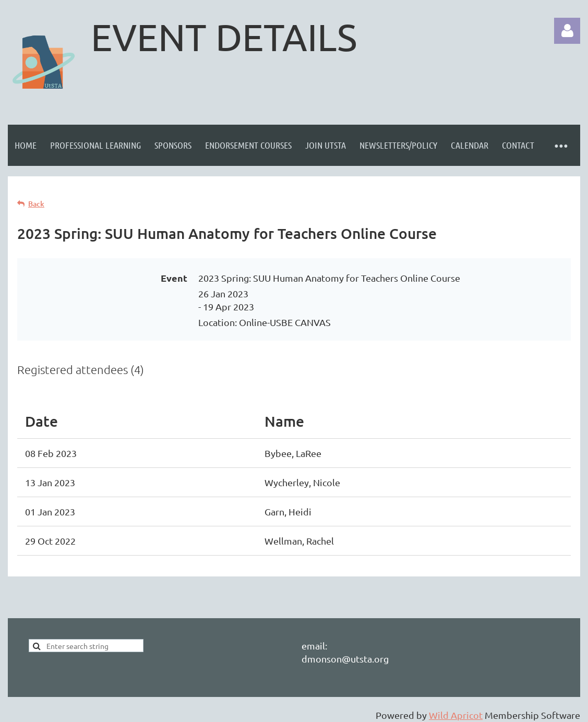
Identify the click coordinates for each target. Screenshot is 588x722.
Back (36, 204)
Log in (567, 31)
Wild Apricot (456, 715)
